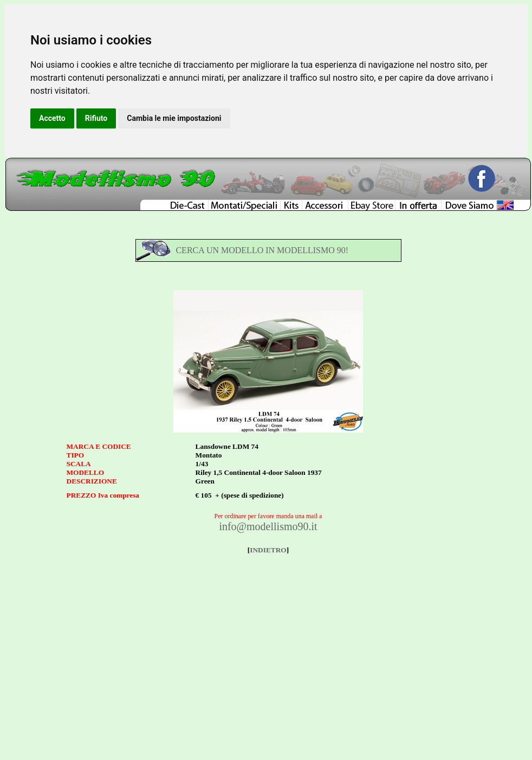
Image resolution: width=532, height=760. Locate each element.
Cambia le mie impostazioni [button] (174, 118)
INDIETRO (268, 550)
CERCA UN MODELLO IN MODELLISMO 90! (262, 250)
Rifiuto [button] (96, 118)
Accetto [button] (52, 118)
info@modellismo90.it (268, 526)
